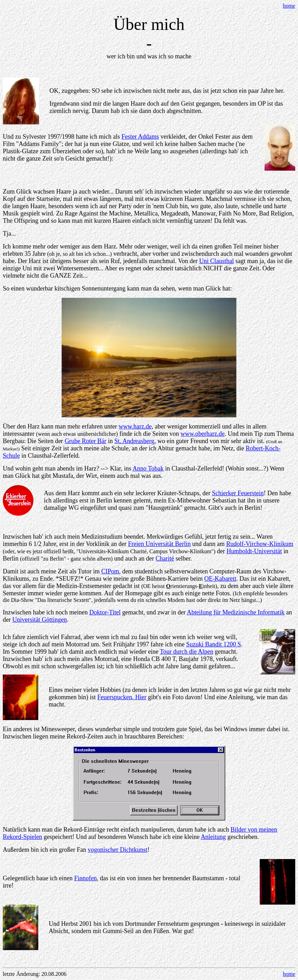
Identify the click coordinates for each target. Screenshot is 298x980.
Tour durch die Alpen (186, 652)
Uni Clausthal (217, 261)
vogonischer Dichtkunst (117, 850)
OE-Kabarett (220, 579)
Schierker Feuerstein (238, 493)
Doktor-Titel (105, 612)
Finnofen (85, 878)
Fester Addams (140, 137)
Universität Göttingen (39, 620)
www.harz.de (135, 426)
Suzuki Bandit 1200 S (214, 644)
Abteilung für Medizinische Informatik (236, 612)
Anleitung (213, 837)
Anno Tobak (148, 468)
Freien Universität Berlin (159, 544)
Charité (165, 558)
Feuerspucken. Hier (122, 697)
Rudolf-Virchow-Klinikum (260, 544)
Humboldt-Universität (254, 551)
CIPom (110, 571)
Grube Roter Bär (86, 441)
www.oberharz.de (202, 434)
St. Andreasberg (135, 441)
